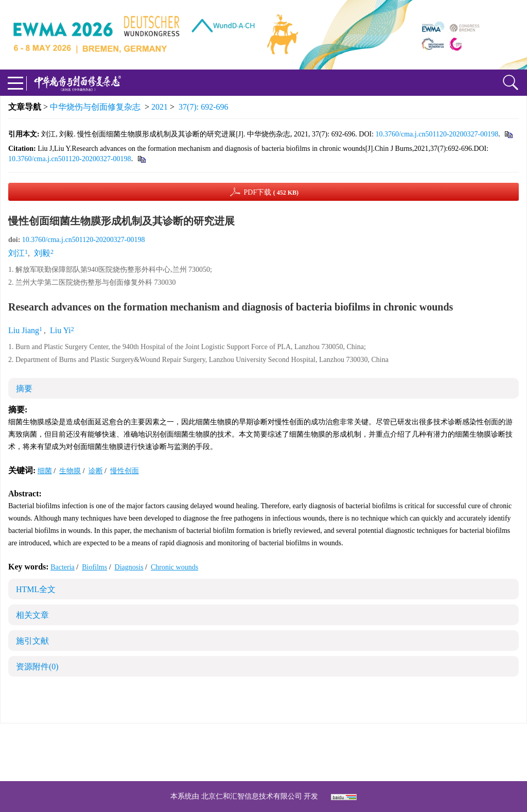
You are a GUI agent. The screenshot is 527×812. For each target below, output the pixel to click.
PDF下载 (271, 192)
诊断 (96, 471)
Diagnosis (129, 567)
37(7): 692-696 (203, 107)
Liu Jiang (24, 330)
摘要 (24, 388)
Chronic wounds (174, 567)
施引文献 (32, 641)
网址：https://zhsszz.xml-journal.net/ (263, 764)
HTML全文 (36, 589)
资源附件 (37, 667)
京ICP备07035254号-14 (338, 740)
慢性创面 (125, 471)
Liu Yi (60, 330)
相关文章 (32, 615)
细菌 (45, 471)
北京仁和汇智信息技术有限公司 (252, 796)
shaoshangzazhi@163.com (277, 752)
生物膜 (70, 471)
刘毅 (42, 253)
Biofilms (94, 567)
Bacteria (63, 567)
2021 (160, 107)
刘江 (16, 253)
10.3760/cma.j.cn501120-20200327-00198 (437, 134)
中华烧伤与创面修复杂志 (95, 107)
